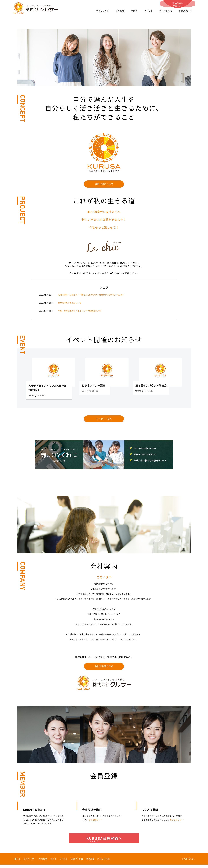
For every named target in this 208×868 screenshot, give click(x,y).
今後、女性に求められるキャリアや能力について (79, 311)
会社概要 (120, 11)
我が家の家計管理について (70, 303)
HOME (18, 862)
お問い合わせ (185, 11)
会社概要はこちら (104, 667)
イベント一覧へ (104, 420)
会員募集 (90, 862)
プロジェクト (103, 11)
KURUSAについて (104, 184)
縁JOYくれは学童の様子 (178, 3)
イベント (148, 11)
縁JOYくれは (166, 11)
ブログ (134, 11)
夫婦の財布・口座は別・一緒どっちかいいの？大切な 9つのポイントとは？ (91, 295)
